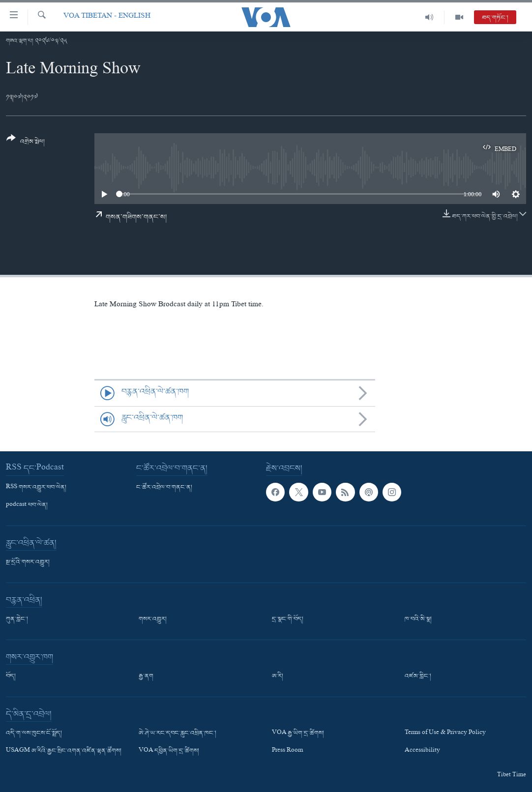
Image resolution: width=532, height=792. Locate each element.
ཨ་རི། (278, 676)
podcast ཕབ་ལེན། (27, 505)
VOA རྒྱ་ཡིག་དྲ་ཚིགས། (298, 733)
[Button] (26, 143)
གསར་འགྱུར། (153, 619)
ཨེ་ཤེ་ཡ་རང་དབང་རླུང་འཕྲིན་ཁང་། (177, 733)
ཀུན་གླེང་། (17, 619)
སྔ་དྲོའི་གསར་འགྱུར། (28, 562)
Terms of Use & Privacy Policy (445, 733)
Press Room (287, 752)
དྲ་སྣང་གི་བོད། (288, 619)
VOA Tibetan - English (107, 17)
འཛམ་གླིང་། (418, 676)
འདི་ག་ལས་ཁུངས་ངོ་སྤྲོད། (34, 733)
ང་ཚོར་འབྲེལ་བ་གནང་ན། (164, 488)
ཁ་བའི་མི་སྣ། (418, 619)
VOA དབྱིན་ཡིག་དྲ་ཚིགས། (169, 752)
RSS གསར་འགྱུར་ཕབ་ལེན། (36, 488)
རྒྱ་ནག (146, 676)
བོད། (11, 676)
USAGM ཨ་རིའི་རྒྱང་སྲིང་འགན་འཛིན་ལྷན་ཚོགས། (64, 752)
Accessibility (422, 752)
